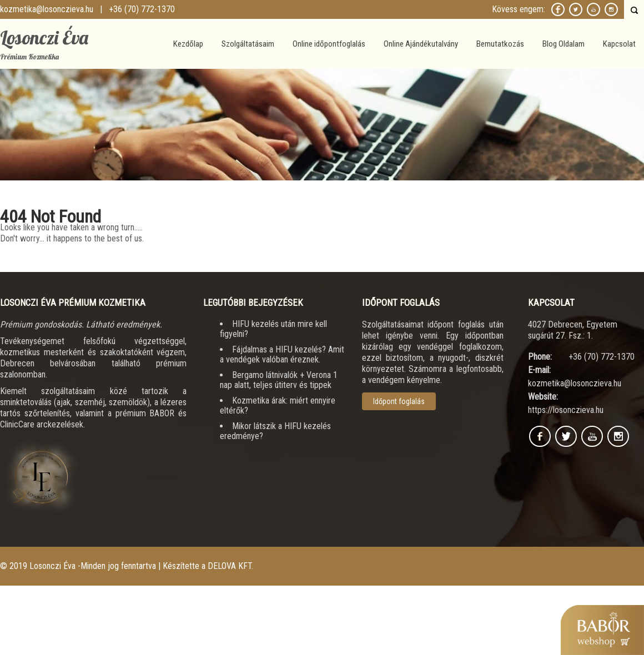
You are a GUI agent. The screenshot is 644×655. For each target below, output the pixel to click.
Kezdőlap (188, 44)
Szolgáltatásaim (248, 44)
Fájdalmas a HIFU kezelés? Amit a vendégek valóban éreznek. (282, 354)
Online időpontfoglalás (329, 44)
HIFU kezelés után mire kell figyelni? (273, 329)
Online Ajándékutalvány (421, 44)
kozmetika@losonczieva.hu (47, 9)
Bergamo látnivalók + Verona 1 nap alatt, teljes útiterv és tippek (279, 380)
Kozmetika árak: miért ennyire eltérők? (278, 405)
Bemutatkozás (500, 44)
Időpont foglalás (399, 401)
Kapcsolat (619, 44)
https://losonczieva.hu (566, 410)
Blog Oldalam (563, 44)
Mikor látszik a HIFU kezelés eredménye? (275, 431)
